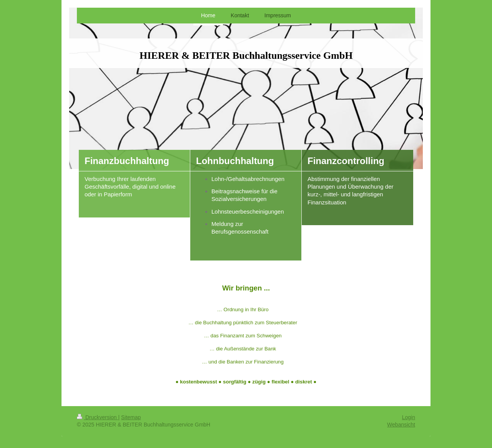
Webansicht (401, 425)
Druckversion (97, 417)
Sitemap (131, 417)
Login (409, 417)
